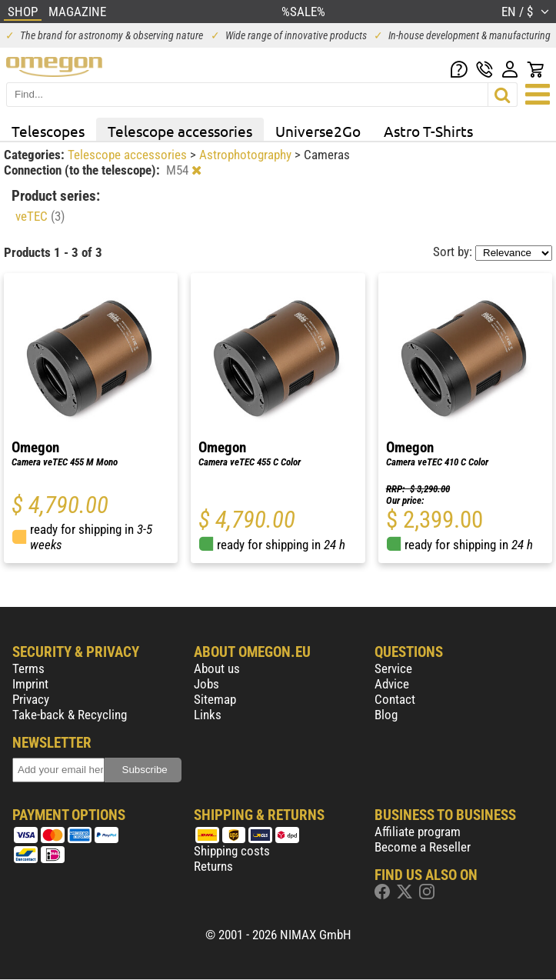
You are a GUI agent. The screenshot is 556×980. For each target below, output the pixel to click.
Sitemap (215, 699)
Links (208, 715)
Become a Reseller (423, 847)
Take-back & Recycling (70, 715)
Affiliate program (418, 832)
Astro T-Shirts (428, 131)
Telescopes (48, 131)
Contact (395, 699)
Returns (213, 866)
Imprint (30, 684)
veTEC (40, 216)
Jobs (206, 684)
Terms (28, 668)
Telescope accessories (180, 131)
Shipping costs (232, 851)
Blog (386, 715)
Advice (392, 684)
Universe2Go (318, 131)
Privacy (31, 699)
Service (393, 668)
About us (217, 668)
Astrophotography (247, 155)
